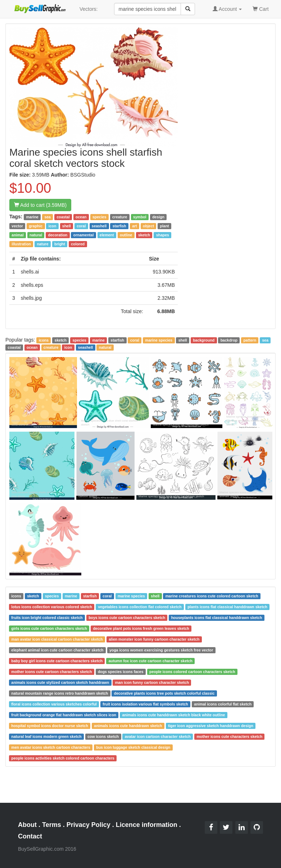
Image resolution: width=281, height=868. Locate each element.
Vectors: (89, 9)
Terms (52, 825)
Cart (260, 8)
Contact (30, 836)
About (27, 825)
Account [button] (227, 9)
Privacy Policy (89, 825)
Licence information (147, 825)
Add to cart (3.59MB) (40, 205)
